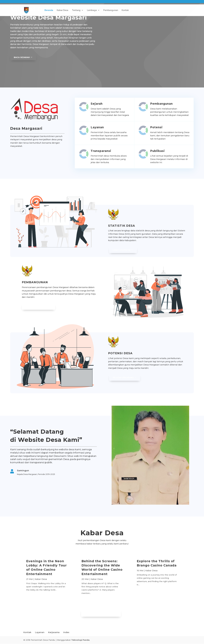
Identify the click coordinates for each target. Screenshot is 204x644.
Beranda (49, 10)
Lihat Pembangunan (38, 307)
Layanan (40, 632)
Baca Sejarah (22, 57)
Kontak (125, 10)
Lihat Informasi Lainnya (100, 613)
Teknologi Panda (80, 640)
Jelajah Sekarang (124, 378)
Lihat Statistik (122, 250)
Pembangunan (111, 10)
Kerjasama (54, 632)
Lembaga (92, 10)
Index (66, 632)
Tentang (76, 10)
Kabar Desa (62, 10)
